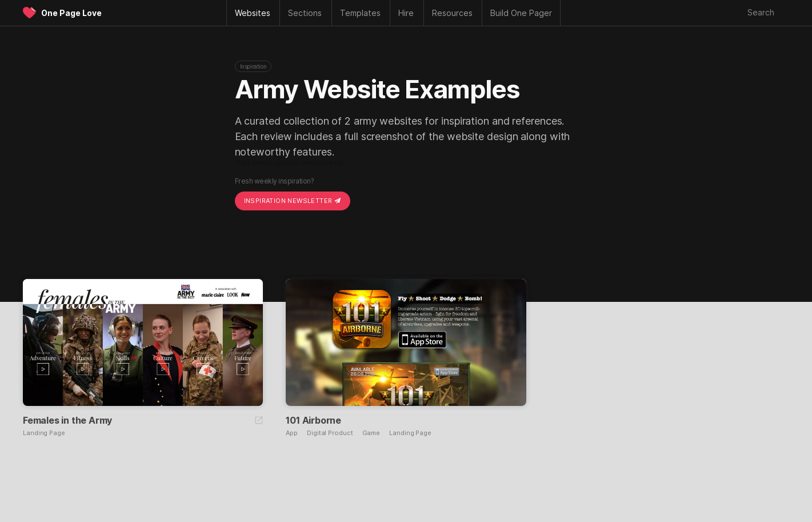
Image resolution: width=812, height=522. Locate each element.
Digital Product (330, 433)
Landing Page (44, 433)
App (292, 433)
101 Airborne (313, 420)
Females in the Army (67, 420)
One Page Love (71, 13)
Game (371, 433)
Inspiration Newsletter (293, 201)
